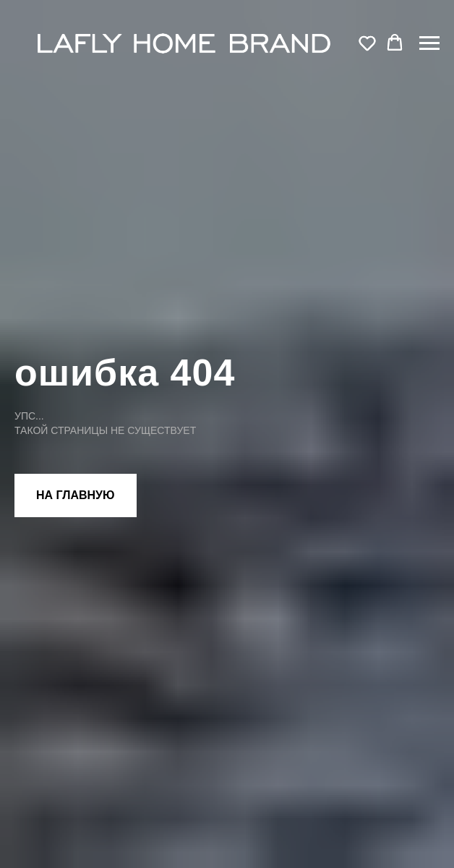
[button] (367, 43)
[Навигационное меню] (429, 43)
